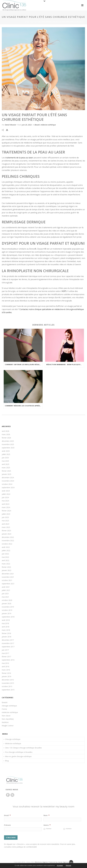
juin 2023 (5, 517)
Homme (69, 829)
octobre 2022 (7, 544)
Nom (46, 815)
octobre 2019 (7, 610)
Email (7, 815)
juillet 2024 (6, 494)
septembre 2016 (8, 660)
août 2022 (6, 547)
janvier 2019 (6, 614)
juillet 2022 (6, 551)
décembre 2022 (8, 537)
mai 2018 (5, 623)
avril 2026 (5, 431)
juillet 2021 (6, 590)
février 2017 (6, 657)
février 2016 (6, 673)
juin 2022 (5, 554)
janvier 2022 (6, 570)
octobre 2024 (7, 484)
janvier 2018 (6, 637)
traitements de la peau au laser (19, 158)
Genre (47, 825)
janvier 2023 (6, 534)
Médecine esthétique (12, 743)
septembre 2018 (8, 617)
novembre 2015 (8, 683)
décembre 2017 (8, 640)
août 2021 (6, 587)
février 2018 (6, 633)
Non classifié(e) (8, 719)
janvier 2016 (6, 677)
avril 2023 (5, 524)
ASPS (64, 291)
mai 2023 (5, 521)
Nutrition (5, 722)
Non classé (6, 716)
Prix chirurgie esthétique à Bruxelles (18, 752)
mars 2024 (6, 507)
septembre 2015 (8, 690)
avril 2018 (5, 627)
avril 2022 (5, 560)
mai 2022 (5, 557)
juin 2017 (5, 650)
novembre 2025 (8, 444)
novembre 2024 (8, 481)
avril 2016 (5, 667)
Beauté (34, 22)
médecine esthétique (48, 125)
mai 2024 (5, 501)
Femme (49, 829)
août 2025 (6, 451)
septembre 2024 (8, 488)
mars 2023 (6, 527)
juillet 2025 (6, 454)
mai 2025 (5, 461)
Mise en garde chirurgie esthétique (18, 756)
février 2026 (6, 438)
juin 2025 (5, 458)
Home (27, 22)
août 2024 (6, 491)
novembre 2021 (8, 577)
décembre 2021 (8, 574)
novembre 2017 (8, 643)
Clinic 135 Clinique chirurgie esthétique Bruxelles (23, 748)
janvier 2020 (6, 604)
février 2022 (6, 567)
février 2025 (6, 471)
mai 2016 (5, 663)
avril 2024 (5, 504)
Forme (4, 709)
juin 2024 (5, 497)
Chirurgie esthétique (12, 739)
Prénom (7, 825)
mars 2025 (6, 468)
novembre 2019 (8, 607)
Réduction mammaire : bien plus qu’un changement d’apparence (65, 365)
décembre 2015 (8, 680)
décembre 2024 (8, 478)
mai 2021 (5, 597)
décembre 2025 (8, 441)
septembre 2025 (8, 448)
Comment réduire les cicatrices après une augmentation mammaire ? (24, 406)
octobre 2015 (7, 686)
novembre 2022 (8, 541)
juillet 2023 (6, 514)
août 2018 (6, 620)
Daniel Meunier (11, 125)
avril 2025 (5, 464)
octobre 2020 (7, 600)
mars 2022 (6, 564)
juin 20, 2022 (27, 125)
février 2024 (6, 511)
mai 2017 (5, 653)
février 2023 (6, 531)
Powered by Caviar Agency (59, 862)
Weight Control (8, 726)
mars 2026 (6, 434)
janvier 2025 (6, 474)
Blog (6, 761)
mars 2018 (6, 630)
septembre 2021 (8, 584)
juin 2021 (5, 594)
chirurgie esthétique (9, 706)
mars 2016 (6, 670)
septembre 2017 (8, 647)
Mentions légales (41, 862)
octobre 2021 (7, 580)
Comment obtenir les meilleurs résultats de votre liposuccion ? (24, 365)
